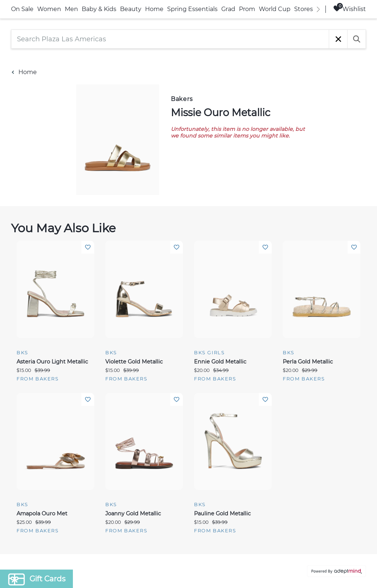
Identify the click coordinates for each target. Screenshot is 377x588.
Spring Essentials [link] (192, 9)
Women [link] (49, 9)
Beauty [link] (131, 9)
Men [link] (71, 9)
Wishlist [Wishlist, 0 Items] (350, 9)
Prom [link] (247, 9)
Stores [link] (304, 9)
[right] (318, 9)
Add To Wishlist (88, 247)
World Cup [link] (275, 9)
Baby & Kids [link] (99, 9)
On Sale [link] (22, 9)
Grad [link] (228, 9)
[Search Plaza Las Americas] (170, 39)
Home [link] (154, 9)
